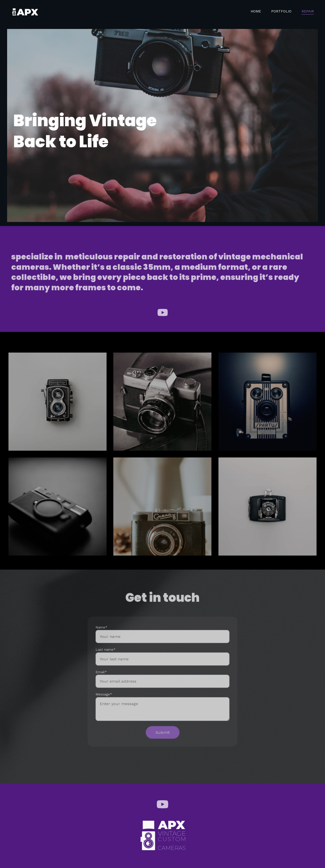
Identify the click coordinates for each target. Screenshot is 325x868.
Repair (308, 11)
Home (256, 11)
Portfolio (281, 11)
